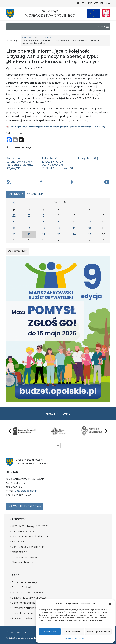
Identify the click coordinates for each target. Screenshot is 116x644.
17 (74, 228)
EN (84, 3)
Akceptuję (50, 631)
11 (90, 222)
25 (90, 234)
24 (74, 234)
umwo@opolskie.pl (26, 491)
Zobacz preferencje (98, 631)
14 (29, 228)
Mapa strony (19, 552)
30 (14, 215)
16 (59, 228)
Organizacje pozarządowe (27, 593)
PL (78, 3)
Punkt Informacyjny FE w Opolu (31, 613)
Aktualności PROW (44, 38)
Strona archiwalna (23, 562)
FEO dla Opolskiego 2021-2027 (30, 526)
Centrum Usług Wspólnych (28, 547)
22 (44, 234)
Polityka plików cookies (74, 638)
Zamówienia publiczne (25, 603)
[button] (110, 603)
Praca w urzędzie (22, 618)
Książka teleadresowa (25, 506)
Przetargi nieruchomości (27, 608)
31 (29, 215)
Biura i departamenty (24, 582)
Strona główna (28, 38)
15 (44, 228)
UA (108, 3)
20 (14, 234)
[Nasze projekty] (93, 13)
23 (59, 234)
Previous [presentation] (10, 431)
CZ (96, 3)
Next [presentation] (106, 431)
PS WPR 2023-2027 (24, 531)
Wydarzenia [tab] (35, 194)
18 (90, 228)
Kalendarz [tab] (15, 194)
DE (90, 3)
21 (29, 234)
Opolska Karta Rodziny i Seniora (31, 537)
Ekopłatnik (18, 542)
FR (102, 3)
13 (14, 228)
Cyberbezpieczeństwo (25, 557)
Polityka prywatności (17, 632)
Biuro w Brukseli (22, 587)
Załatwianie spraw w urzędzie (29, 598)
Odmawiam (73, 631)
